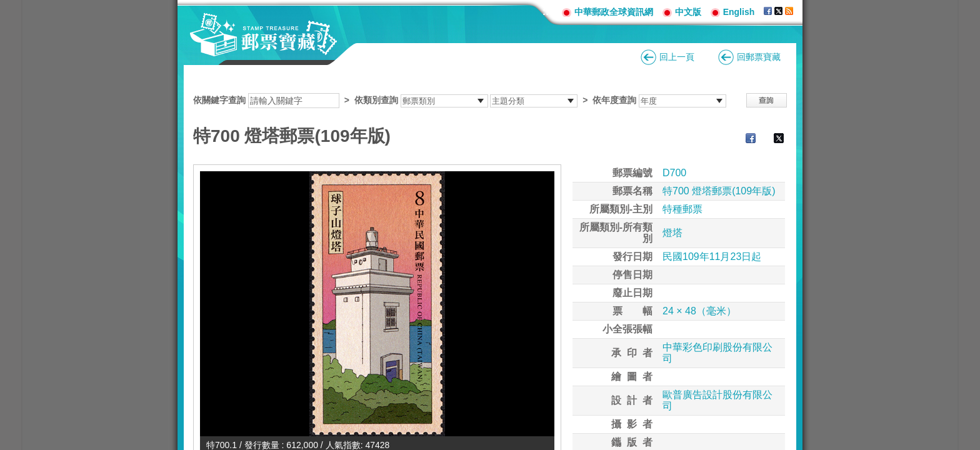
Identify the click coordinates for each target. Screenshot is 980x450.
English (739, 12)
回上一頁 (677, 57)
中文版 (688, 12)
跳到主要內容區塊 (7, 7)
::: (547, 12)
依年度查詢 (614, 100)
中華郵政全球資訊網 (614, 12)
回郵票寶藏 (759, 57)
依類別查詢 (376, 100)
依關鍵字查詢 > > (460, 100)
